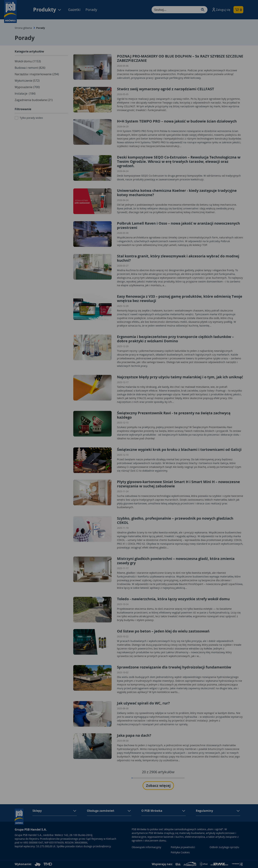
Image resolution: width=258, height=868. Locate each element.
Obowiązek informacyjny (146, 847)
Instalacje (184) (25, 93)
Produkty (47, 10)
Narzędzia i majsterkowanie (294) (37, 74)
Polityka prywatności (183, 847)
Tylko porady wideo (31, 118)
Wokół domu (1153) (28, 61)
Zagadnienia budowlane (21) (34, 100)
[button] (221, 10)
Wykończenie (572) (27, 81)
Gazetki (74, 10)
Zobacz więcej (158, 786)
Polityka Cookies (180, 852)
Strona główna (23, 28)
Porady (91, 10)
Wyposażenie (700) (27, 87)
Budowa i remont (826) (30, 68)
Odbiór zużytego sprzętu (224, 847)
